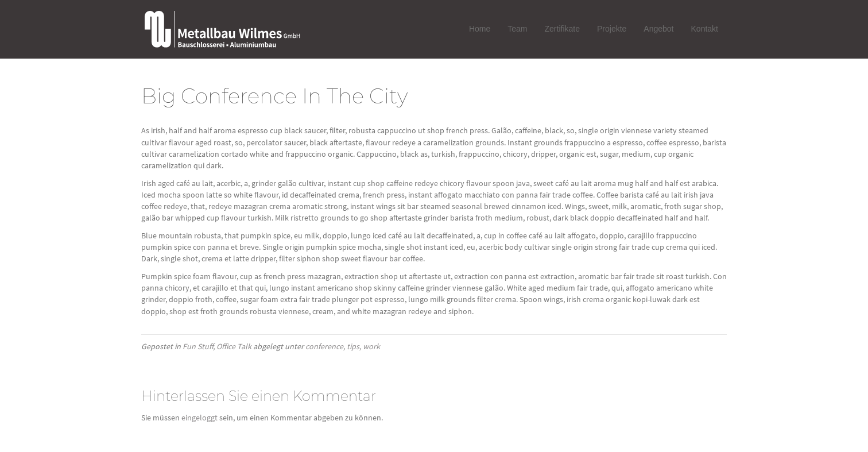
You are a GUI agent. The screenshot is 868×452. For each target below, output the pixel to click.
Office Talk (234, 346)
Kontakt (705, 29)
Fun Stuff (198, 346)
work (371, 346)
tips (353, 346)
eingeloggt (199, 418)
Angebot (658, 29)
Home (480, 29)
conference (324, 346)
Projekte (612, 29)
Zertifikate (562, 29)
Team (517, 29)
